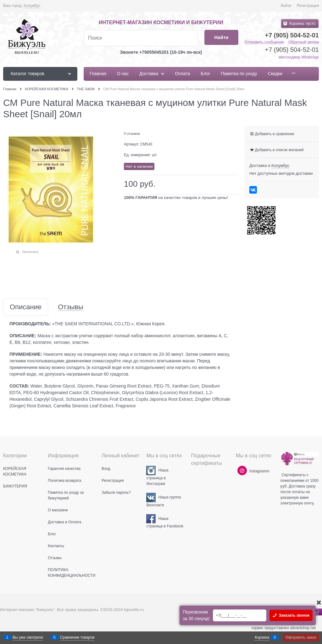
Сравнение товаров (77, 637)
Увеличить (30, 252)
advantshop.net (303, 628)
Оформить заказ (301, 637)
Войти (286, 6)
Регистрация (308, 6)
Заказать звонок (294, 615)
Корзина (262, 637)
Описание (26, 307)
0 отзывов (132, 134)
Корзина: (302, 24)
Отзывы (71, 307)
